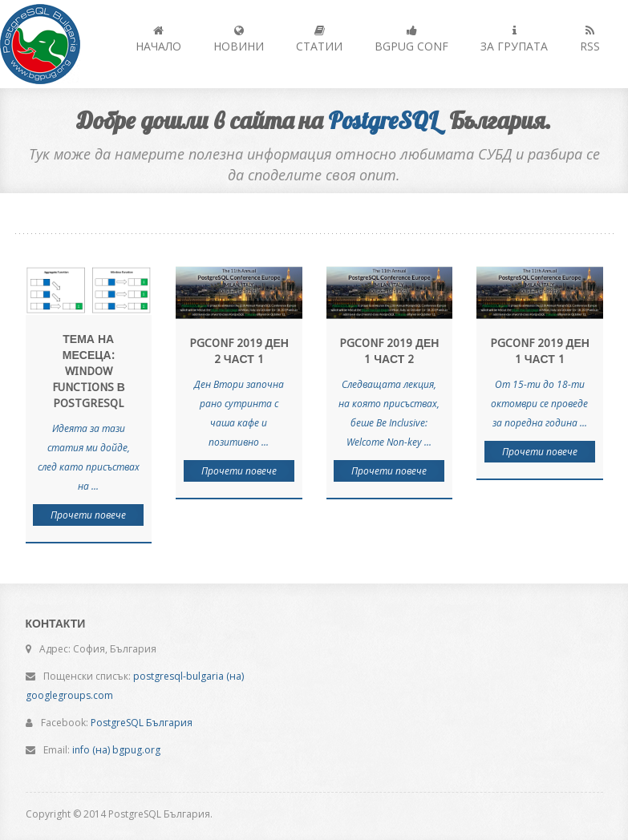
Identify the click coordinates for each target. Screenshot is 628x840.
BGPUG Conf (411, 39)
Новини (239, 39)
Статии (319, 39)
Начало (158, 39)
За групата (514, 39)
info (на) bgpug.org (116, 750)
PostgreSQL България (142, 723)
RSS (590, 39)
